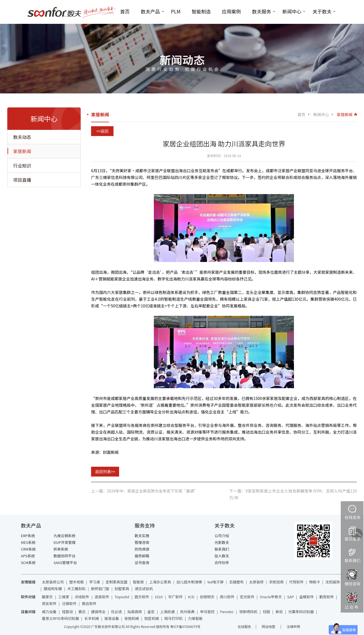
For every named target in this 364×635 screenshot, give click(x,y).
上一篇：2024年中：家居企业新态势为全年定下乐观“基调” (144, 491)
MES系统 (28, 542)
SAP (291, 597)
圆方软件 (142, 597)
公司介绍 (222, 536)
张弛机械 (132, 618)
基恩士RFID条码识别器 (61, 618)
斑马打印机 (174, 618)
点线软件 (82, 597)
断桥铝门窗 (100, 589)
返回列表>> (105, 471)
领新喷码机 (248, 612)
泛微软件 (69, 603)
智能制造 (201, 11)
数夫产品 (150, 11)
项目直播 (22, 180)
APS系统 (28, 556)
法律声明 (293, 626)
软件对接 (28, 597)
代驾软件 (296, 582)
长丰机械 (92, 618)
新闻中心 (292, 11)
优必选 (116, 612)
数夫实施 (142, 536)
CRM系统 (28, 549)
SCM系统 (28, 562)
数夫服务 (262, 11)
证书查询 (142, 562)
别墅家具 (122, 589)
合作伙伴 (222, 562)
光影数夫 (222, 542)
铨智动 (67, 612)
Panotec (227, 612)
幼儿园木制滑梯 (189, 582)
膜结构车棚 (53, 589)
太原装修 (256, 582)
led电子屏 (215, 582)
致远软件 (89, 603)
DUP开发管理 (65, 542)
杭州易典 (187, 612)
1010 (159, 597)
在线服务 (244, 626)
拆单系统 (61, 549)
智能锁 (138, 582)
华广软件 (175, 597)
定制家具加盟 (117, 582)
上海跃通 (167, 612)
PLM (176, 11)
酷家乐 (47, 597)
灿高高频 (135, 612)
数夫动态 (22, 137)
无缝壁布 (236, 582)
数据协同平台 (64, 556)
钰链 (266, 612)
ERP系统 (28, 536)
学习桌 (95, 582)
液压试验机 (144, 589)
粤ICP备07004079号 (185, 626)
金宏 (151, 612)
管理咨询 (142, 542)
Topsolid (122, 597)
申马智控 (207, 612)
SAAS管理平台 (65, 562)
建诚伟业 (98, 612)
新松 (279, 612)
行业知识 (22, 165)
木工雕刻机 (76, 589)
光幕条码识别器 (301, 612)
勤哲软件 (326, 597)
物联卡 (315, 582)
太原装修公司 (53, 582)
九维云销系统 (64, 536)
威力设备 (49, 612)
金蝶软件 (307, 597)
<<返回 (102, 131)
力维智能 (195, 618)
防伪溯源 (142, 549)
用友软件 (49, 603)
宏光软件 (247, 597)
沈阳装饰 (333, 582)
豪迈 (82, 612)
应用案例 (231, 11)
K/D (191, 597)
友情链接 (28, 582)
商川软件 (227, 597)
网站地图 (269, 626)
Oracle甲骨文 (271, 597)
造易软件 (102, 597)
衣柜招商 (276, 582)
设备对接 (28, 612)
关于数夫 (322, 11)
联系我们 (222, 549)
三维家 (64, 597)
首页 (125, 11)
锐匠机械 (152, 618)
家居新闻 (22, 151)
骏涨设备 (112, 618)
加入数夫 (222, 556)
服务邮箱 (142, 556)
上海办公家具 (160, 582)
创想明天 (207, 597)
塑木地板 (76, 582)
